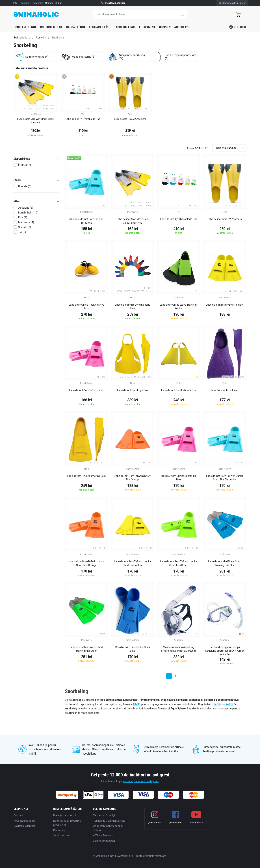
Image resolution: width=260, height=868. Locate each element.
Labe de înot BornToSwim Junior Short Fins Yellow (133, 563)
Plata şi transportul (64, 815)
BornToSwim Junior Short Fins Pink (179, 478)
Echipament (147, 27)
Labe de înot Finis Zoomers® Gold (86, 476)
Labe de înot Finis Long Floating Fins (133, 306)
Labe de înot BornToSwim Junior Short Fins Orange (86, 563)
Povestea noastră (24, 821)
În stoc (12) (25, 165)
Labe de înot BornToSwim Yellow (225, 305)
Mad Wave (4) (26, 222)
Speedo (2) (25, 227)
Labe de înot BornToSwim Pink (86, 390)
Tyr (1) (22, 232)
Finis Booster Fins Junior (225, 390)
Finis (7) (23, 217)
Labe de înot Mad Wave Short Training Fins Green (86, 649)
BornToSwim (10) (28, 213)
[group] (36, 106)
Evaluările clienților (24, 826)
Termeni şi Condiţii (104, 815)
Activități (181, 27)
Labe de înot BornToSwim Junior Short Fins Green (179, 563)
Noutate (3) (25, 186)
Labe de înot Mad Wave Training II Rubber (179, 306)
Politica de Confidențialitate (109, 821)
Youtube (128, 781)
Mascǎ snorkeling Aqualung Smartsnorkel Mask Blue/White (179, 649)
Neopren (165, 27)
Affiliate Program (103, 835)
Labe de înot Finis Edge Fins (133, 390)
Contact (18, 815)
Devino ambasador (104, 841)
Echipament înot (100, 27)
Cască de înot (76, 27)
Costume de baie (51, 27)
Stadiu (36, 180)
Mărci (36, 201)
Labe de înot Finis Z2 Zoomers (225, 219)
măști (230, 704)
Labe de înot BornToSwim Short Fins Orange (133, 478)
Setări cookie (61, 835)
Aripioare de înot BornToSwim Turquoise (86, 221)
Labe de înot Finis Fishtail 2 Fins (179, 390)
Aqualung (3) (26, 208)
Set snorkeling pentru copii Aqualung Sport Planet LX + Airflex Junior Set (225, 651)
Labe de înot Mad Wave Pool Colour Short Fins (133, 221)
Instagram (152, 781)
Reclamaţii (59, 830)
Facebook (140, 781)
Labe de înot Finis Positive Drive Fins (86, 306)
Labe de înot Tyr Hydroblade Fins (179, 219)
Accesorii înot (126, 27)
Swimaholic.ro (22, 38)
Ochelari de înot (25, 27)
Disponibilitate (36, 159)
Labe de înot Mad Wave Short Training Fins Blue (225, 563)
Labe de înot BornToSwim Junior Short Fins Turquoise (225, 478)
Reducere (238, 27)
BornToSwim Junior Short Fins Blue (133, 649)
